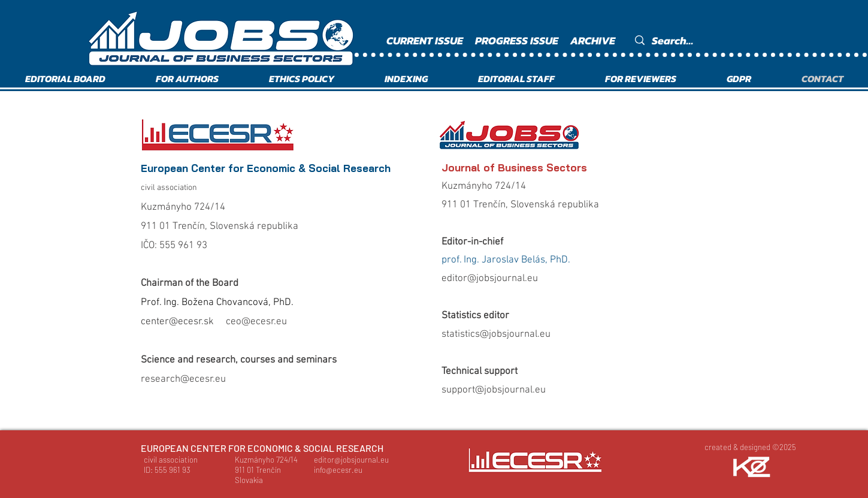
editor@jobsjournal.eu (490, 279)
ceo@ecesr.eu (256, 322)
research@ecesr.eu (183, 379)
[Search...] (719, 40)
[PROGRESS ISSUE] (518, 41)
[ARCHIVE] (595, 41)
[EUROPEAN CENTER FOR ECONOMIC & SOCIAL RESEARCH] (262, 448)
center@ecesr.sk (177, 322)
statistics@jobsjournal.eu (496, 334)
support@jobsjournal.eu (494, 390)
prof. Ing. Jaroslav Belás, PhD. (506, 260)
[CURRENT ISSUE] (426, 41)
